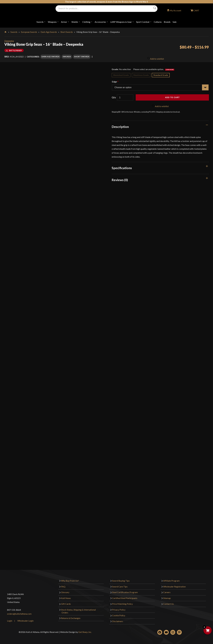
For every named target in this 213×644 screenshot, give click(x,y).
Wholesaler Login (25, 619)
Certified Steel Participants (125, 597)
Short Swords (67, 32)
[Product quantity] (125, 96)
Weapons (52, 22)
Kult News (66, 597)
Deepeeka (9, 41)
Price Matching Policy (122, 603)
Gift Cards (66, 603)
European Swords (29, 32)
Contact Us (168, 603)
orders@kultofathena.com (19, 612)
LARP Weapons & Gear (121, 22)
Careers (167, 591)
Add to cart (172, 96)
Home (6, 31)
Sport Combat (143, 22)
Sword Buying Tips (121, 579)
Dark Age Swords (49, 32)
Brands (167, 22)
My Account (175, 10)
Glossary (65, 591)
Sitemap (167, 597)
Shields (75, 22)
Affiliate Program (171, 579)
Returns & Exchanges (71, 617)
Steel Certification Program (125, 591)
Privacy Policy (119, 608)
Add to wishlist (155, 56)
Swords (40, 22)
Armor (64, 22)
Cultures (158, 22)
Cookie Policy (119, 614)
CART (196, 10)
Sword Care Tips (120, 585)
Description (120, 125)
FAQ (63, 585)
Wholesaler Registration (174, 585)
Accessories (100, 22)
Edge (115, 80)
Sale (175, 22)
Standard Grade (161, 74)
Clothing (86, 22)
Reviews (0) (120, 179)
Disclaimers (118, 620)
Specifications (122, 167)
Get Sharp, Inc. (85, 631)
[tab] (160, 125)
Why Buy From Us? (70, 579)
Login (10, 619)
